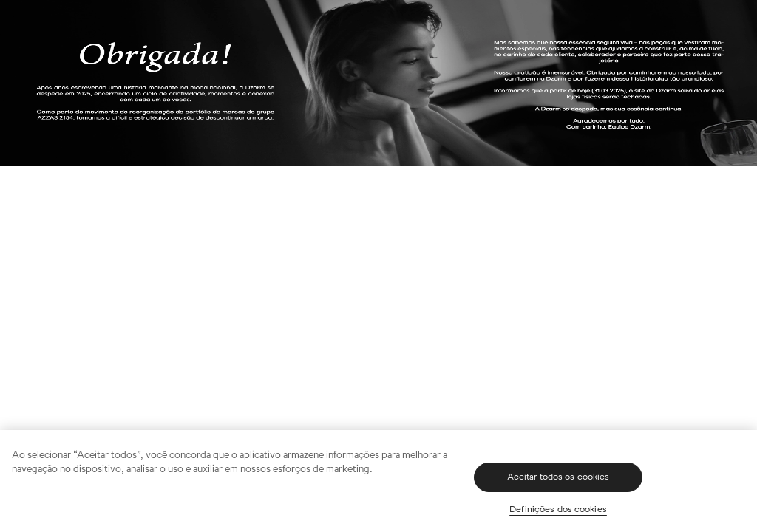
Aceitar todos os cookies (559, 477)
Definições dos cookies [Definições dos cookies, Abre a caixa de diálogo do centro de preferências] (558, 509)
